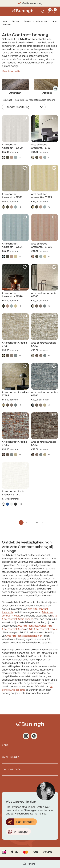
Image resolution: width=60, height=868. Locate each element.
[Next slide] (56, 89)
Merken (28, 21)
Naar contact (25, 822)
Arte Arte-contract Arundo (32, 626)
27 (37, 523)
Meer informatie (11, 71)
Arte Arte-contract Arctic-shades (29, 617)
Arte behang (42, 21)
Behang (16, 21)
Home (5, 21)
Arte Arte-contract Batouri (43, 629)
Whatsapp (21, 832)
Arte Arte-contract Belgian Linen (24, 636)
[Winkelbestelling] (24, 107)
